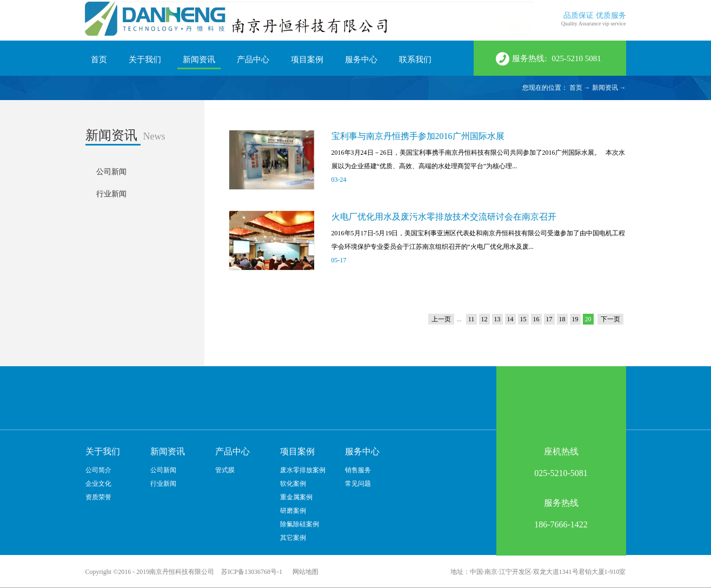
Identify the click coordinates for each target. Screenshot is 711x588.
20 (588, 319)
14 (510, 319)
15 (523, 319)
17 (549, 319)
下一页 (610, 319)
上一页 (441, 319)
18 (562, 319)
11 (471, 319)
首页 (99, 60)
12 (484, 319)
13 (497, 319)
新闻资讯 (605, 88)
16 (536, 319)
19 (575, 319)
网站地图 (304, 572)
